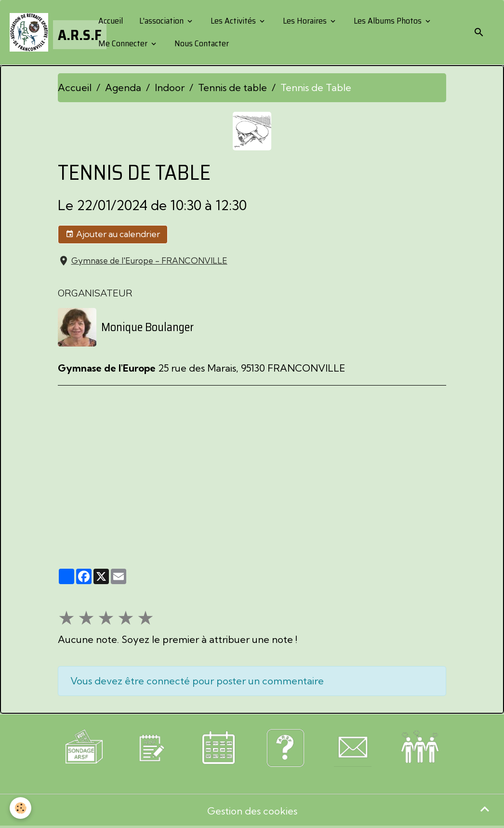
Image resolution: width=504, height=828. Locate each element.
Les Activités (233, 21)
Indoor (170, 87)
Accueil (110, 21)
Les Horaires (305, 21)
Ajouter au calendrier (113, 234)
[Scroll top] (485, 809)
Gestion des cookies (252, 811)
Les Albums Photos (388, 21)
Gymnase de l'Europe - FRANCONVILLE (149, 260)
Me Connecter (123, 43)
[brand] (46, 32)
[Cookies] (20, 808)
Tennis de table (232, 87)
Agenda (123, 87)
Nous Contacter (201, 43)
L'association (161, 21)
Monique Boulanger (147, 327)
